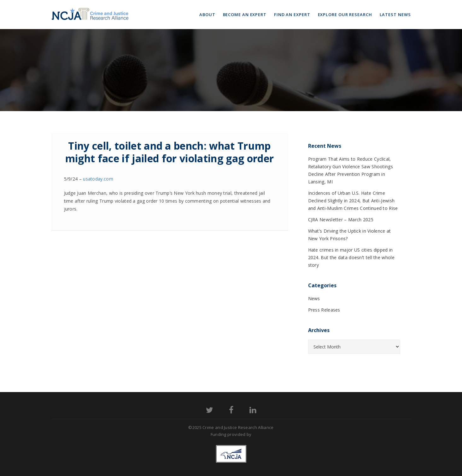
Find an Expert (292, 15)
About (207, 15)
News (314, 298)
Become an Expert (245, 15)
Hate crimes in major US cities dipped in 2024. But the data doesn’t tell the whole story (351, 257)
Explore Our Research (345, 15)
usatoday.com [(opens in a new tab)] (98, 179)
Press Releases (324, 310)
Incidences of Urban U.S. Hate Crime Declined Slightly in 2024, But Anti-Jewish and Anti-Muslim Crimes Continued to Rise (353, 201)
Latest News (395, 15)
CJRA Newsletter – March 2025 (341, 220)
